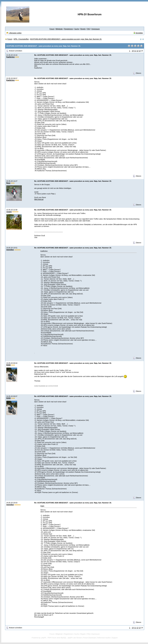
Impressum (96, 29)
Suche (77, 29)
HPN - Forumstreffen (21, 39)
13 (140, 51)
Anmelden (139, 33)
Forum (52, 29)
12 (137, 51)
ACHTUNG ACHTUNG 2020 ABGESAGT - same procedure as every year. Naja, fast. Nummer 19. (66, 39)
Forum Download (89, 638)
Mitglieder (59, 29)
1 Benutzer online (15, 33)
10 (133, 51)
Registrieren (69, 29)
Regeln (83, 29)
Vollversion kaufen (104, 638)
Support (115, 638)
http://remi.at (39, 199)
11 (135, 51)
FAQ (89, 29)
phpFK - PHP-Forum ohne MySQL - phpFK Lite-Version (62, 638)
